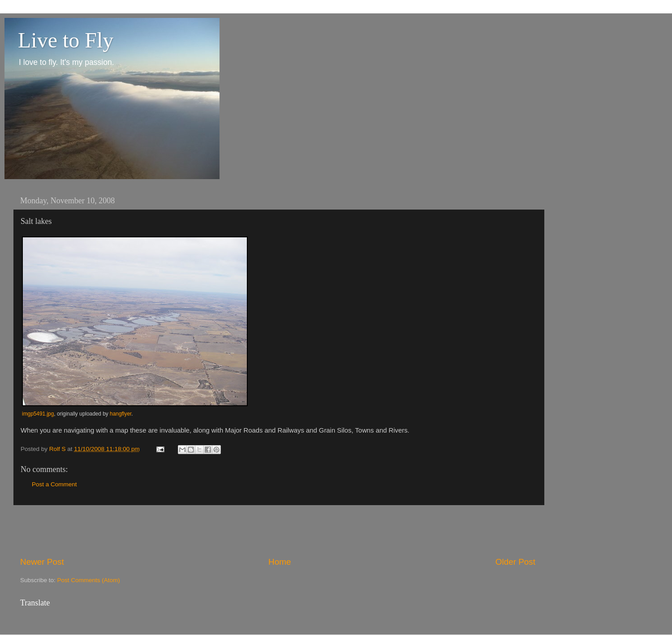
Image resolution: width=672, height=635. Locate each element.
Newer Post (42, 562)
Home (280, 562)
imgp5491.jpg (38, 414)
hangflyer (121, 414)
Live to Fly (66, 40)
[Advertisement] (278, 531)
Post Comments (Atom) (89, 580)
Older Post (515, 562)
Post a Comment (54, 484)
